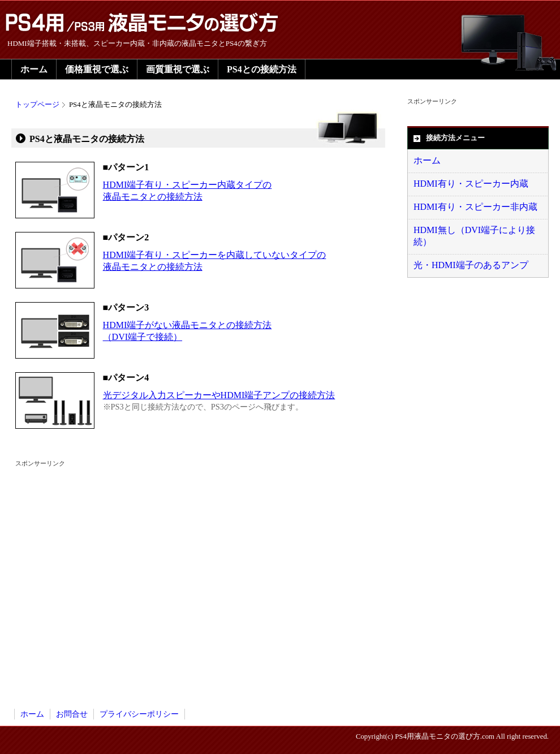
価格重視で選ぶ (97, 69)
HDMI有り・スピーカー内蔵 (471, 184)
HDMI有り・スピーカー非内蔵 (475, 207)
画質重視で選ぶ (178, 69)
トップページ (37, 105)
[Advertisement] (106, 574)
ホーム (34, 69)
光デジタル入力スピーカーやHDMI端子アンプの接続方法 (219, 395)
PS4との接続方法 (262, 69)
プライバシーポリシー (139, 714)
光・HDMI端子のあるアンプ (471, 265)
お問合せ (72, 714)
